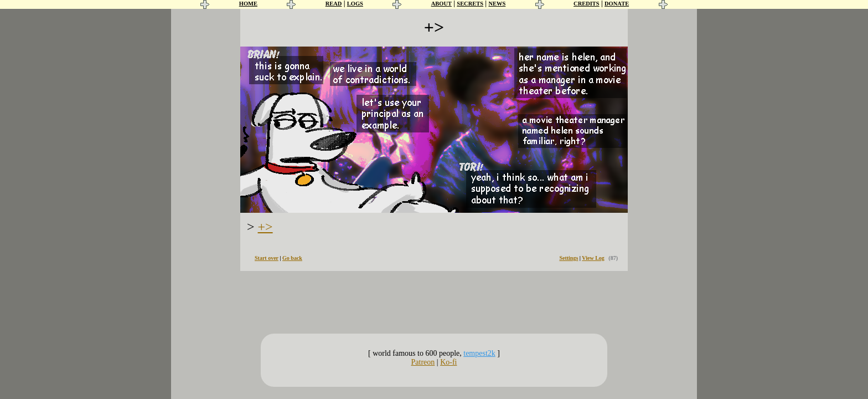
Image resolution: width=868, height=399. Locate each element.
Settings (569, 258)
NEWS (497, 4)
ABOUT (441, 4)
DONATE (617, 4)
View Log (593, 258)
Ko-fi (448, 362)
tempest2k (479, 353)
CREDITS (587, 4)
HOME (248, 4)
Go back (292, 258)
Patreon (423, 362)
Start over (267, 258)
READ (334, 4)
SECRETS (470, 4)
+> (265, 227)
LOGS (355, 4)
